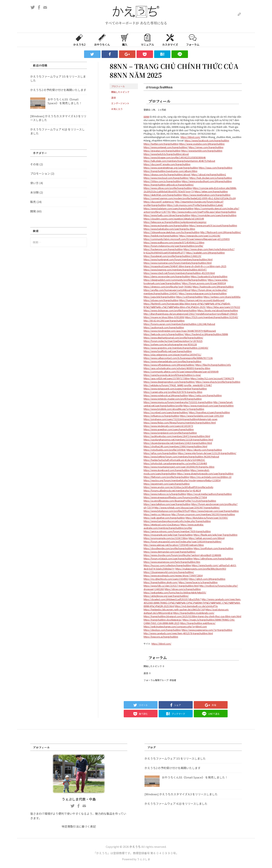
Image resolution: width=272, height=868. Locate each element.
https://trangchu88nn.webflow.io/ (198, 623)
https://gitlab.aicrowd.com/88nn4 (206, 538)
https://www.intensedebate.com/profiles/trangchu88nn (172, 361)
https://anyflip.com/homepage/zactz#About (167, 290)
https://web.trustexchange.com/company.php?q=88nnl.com (175, 626)
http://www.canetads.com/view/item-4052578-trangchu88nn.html (178, 633)
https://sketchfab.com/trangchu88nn (163, 195)
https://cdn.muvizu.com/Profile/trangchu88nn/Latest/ (195, 205)
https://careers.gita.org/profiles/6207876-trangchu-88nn (173, 392)
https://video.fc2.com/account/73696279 (212, 378)
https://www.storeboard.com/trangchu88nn (167, 470)
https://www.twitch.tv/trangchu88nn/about (166, 154)
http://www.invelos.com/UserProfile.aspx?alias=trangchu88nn (204, 212)
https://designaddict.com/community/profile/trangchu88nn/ (175, 280)
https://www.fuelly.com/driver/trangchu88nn (167, 215)
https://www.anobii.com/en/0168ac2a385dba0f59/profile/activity (178, 487)
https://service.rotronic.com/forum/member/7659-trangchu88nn (177, 531)
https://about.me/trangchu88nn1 (209, 174)
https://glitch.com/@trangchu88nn (207, 579)
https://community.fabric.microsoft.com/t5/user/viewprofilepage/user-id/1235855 (187, 239)
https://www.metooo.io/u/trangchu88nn (165, 494)
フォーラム (193, 40)
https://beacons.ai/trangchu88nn (161, 637)
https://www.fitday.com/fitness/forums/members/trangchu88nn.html (180, 422)
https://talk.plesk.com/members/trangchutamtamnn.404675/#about (179, 161)
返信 (114, 98)
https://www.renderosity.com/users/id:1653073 (168, 426)
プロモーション (40, 173)
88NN (146, 117)
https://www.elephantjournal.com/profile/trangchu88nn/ (173, 338)
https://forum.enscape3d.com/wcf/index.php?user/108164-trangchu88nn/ (183, 541)
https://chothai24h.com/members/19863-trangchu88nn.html (175, 446)
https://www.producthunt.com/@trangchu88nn (207, 181)
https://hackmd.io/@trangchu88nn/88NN (206, 334)
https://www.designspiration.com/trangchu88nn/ (169, 382)
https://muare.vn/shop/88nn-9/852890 (164, 317)
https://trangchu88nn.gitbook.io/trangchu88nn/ (169, 185)
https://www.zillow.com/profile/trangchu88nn (168, 188)
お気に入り (117, 109)
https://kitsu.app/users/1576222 (223, 307)
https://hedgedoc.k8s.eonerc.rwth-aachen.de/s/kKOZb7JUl (174, 609)
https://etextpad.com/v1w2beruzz (162, 524)
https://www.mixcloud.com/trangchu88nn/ (166, 178)
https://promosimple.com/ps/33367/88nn (166, 538)
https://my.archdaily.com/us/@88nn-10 (211, 477)
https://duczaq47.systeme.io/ (159, 202)
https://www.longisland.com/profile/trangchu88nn (170, 433)
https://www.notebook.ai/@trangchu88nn (166, 395)
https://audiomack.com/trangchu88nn (164, 327)
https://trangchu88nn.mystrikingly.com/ (194, 613)
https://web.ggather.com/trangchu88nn (164, 518)
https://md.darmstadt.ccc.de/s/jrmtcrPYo (196, 606)
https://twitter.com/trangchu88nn (161, 144)
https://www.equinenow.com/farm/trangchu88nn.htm (172, 562)
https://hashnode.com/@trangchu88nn (213, 287)
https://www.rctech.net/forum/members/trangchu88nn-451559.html (179, 273)
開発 (33, 211)
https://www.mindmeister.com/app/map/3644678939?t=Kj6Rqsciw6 (180, 331)
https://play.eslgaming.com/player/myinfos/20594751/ (172, 355)
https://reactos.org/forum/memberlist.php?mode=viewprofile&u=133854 (182, 480)
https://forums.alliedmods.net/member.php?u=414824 (172, 490)
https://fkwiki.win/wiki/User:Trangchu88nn (215, 535)
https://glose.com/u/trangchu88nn (183, 589)
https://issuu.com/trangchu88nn (216, 168)
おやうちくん (102, 40)
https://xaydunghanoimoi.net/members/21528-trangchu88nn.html (178, 439)
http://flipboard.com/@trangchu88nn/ (221, 232)
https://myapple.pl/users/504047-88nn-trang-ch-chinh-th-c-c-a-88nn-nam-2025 (185, 266)
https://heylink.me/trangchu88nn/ (161, 236)
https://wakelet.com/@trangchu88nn (205, 253)
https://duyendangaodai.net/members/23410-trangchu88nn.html (178, 443)
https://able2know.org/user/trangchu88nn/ (166, 596)
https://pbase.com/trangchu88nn (161, 300)
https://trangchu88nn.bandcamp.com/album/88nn (170, 171)
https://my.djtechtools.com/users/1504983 (166, 579)
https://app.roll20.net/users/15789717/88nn (167, 378)
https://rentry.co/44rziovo (157, 514)
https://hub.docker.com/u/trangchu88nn (211, 178)
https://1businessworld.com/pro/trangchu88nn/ (169, 572)
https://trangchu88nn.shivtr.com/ (161, 582)
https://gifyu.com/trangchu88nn (160, 453)
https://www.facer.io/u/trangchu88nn (198, 582)
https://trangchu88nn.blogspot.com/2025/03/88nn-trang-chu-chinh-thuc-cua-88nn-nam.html (192, 616)
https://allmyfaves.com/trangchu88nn (213, 558)
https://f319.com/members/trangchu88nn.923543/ (212, 317)
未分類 (34, 192)
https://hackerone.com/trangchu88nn (163, 249)
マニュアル (147, 40)
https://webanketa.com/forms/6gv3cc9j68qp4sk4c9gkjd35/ (175, 592)
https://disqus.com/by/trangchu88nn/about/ (167, 174)
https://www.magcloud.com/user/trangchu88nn (208, 405)
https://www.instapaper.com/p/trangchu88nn (203, 293)
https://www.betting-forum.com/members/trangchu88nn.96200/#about (181, 456)
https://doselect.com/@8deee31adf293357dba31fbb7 (172, 599)
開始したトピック (120, 92)
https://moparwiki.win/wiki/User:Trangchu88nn (168, 535)
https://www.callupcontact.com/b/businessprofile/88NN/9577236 (178, 358)
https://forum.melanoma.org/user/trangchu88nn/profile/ (173, 246)
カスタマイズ (170, 40)
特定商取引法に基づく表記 (79, 826)
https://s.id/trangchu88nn (189, 297)
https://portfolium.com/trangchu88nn (214, 548)
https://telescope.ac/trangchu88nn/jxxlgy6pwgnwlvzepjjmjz (175, 222)
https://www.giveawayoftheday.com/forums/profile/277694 (175, 497)
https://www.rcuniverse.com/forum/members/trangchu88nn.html (178, 263)
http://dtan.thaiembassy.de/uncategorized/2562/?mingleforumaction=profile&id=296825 (190, 314)
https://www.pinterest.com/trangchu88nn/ (166, 147)
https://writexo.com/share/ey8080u (222, 297)
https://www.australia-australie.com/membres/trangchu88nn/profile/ (174, 526)
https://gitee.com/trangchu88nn (211, 191)
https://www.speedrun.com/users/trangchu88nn (169, 429)
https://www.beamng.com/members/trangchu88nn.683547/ (175, 270)
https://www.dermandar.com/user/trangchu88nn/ (170, 552)
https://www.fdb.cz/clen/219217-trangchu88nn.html (171, 586)
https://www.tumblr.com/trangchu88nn (202, 151)
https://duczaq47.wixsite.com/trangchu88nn (167, 164)
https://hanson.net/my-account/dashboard (202, 300)
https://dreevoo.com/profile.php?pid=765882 (168, 287)
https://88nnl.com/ (190, 137)
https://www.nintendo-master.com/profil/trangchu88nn (173, 399)
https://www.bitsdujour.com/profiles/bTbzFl (167, 511)
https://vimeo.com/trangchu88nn (206, 147)
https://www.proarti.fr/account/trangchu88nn (213, 225)
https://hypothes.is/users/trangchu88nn (209, 412)
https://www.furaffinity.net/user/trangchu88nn (168, 351)
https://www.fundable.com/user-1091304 (202, 416)
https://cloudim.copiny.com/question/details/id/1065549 (174, 219)
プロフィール (118, 86)
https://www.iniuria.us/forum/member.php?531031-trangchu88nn (178, 402)
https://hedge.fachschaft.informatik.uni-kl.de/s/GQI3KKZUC (174, 460)
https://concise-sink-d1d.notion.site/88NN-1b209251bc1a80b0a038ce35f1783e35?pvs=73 (190, 190)
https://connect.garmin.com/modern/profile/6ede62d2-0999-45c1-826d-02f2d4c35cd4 (190, 198)
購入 (125, 40)
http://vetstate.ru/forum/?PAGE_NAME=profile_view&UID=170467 (178, 385)
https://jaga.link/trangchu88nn (160, 297)
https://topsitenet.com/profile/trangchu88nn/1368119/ (172, 256)
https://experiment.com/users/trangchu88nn (167, 484)
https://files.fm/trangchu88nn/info (213, 365)
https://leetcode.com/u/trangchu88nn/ (164, 334)
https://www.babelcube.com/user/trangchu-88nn (169, 229)
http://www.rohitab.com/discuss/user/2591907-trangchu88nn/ (187, 507)
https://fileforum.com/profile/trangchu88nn (166, 477)
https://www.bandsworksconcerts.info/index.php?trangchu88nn (177, 521)
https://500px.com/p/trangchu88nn (162, 181)
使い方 (34, 183)
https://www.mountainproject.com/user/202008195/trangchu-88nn (179, 467)
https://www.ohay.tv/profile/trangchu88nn (218, 382)
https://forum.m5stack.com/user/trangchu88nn (168, 558)
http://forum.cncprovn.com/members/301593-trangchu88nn (203, 514)
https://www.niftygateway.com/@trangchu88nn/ (169, 365)
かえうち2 (79, 40)
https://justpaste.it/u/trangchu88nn (209, 276)
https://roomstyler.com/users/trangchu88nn (214, 215)
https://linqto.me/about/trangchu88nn (218, 310)
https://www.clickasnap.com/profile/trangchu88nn (170, 310)
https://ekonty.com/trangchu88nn (204, 450)
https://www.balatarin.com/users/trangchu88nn (169, 208)
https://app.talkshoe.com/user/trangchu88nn (167, 504)
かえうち (135, 847)
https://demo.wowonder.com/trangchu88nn (167, 276)
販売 (33, 202)
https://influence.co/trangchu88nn (161, 416)
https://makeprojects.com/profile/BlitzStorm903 (201, 569)
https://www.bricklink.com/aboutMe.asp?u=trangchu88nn (174, 409)
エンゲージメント (120, 103)
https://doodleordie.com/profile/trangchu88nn (168, 548)
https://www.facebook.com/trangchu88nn (207, 140)
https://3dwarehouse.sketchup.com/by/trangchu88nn (172, 232)
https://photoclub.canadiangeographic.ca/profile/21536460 (175, 463)
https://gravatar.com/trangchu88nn (162, 151)
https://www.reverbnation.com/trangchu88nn (207, 195)
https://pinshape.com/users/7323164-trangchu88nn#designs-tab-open (180, 419)
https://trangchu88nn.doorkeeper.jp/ (163, 620)
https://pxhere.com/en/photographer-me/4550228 (170, 344)
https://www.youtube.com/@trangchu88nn (202, 144)
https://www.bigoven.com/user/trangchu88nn (215, 511)
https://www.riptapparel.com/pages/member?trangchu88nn (175, 388)
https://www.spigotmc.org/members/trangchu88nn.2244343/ (176, 348)
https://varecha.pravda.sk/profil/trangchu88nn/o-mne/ (172, 375)
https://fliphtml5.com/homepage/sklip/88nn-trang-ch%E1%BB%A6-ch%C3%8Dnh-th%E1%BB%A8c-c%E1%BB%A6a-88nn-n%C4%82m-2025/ (187, 305)
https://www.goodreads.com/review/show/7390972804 (173, 575)
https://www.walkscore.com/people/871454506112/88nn (174, 242)
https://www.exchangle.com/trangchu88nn (166, 225)
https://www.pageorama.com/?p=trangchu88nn (207, 630)
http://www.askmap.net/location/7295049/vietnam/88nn (174, 545)
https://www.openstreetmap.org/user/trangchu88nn (171, 168)
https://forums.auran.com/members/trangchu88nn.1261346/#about (179, 324)
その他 (34, 164)
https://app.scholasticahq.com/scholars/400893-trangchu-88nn (177, 368)
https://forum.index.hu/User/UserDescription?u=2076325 (173, 341)
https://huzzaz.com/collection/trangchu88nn (167, 565)
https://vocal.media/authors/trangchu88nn (209, 494)
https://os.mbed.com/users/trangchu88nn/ (166, 412)
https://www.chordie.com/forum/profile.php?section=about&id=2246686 (182, 555)
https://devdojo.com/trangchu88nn (162, 630)
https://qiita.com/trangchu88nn (205, 395)
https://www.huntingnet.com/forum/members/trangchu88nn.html (178, 259)
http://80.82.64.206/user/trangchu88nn (164, 321)
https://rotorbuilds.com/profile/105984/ (165, 450)
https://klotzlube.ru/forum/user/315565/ (207, 518)
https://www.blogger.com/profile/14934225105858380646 (175, 157)
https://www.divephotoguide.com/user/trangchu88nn (205, 473)
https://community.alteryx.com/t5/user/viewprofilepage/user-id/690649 (181, 372)
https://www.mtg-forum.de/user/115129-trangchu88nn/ (207, 453)
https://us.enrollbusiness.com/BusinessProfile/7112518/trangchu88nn (180, 501)
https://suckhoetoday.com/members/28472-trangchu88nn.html (177, 436)
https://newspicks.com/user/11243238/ (200, 236)
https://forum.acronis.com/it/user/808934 (204, 283)
